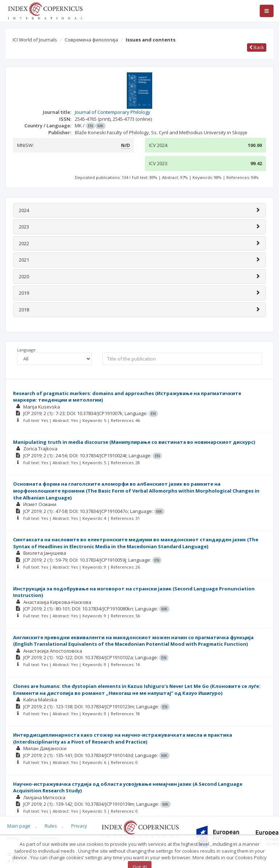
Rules (51, 826)
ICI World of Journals (35, 40)
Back (257, 47)
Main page (19, 826)
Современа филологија (91, 40)
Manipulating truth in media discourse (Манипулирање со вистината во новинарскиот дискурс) (134, 442)
